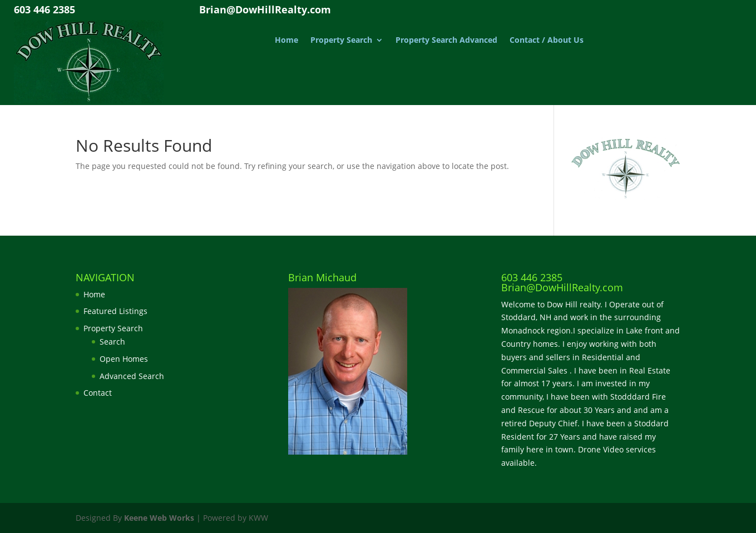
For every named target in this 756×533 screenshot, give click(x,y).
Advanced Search (132, 376)
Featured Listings (115, 311)
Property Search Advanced (446, 41)
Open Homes (124, 359)
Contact (98, 393)
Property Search (341, 41)
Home (286, 41)
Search (112, 342)
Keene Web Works (159, 518)
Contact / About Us (547, 41)
